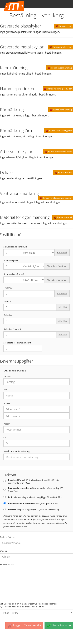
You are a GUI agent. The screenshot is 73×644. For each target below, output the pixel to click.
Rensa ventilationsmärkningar (56, 198)
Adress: (7, 403)
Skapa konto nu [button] (59, 626)
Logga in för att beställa (24, 626)
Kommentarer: (7, 565)
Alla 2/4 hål (62, 252)
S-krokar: (8, 302)
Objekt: (3, 551)
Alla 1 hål (63, 307)
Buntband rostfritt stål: (14, 274)
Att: (5, 390)
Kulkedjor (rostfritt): (13, 329)
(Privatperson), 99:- (33, 504)
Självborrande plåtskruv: (15, 247)
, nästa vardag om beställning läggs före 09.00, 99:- (35, 497)
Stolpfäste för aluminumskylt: (17, 343)
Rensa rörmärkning (61, 110)
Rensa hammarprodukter (58, 89)
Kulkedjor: (8, 315)
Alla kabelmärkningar (57, 266)
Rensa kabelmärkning (60, 68)
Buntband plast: (11, 261)
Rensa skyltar (64, 26)
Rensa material (63, 217)
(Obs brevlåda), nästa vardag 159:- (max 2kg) (36, 490)
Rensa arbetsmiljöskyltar (58, 152)
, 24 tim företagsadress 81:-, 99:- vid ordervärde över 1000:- (34, 481)
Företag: (7, 376)
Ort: (5, 438)
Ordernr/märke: (8, 537)
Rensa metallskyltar (60, 47)
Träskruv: (8, 288)
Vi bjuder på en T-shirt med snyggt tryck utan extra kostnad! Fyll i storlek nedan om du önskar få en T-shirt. (28, 605)
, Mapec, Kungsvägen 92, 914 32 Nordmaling (33, 510)
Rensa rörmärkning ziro (59, 131)
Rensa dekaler (63, 173)
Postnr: (7, 424)
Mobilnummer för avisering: (17, 451)
